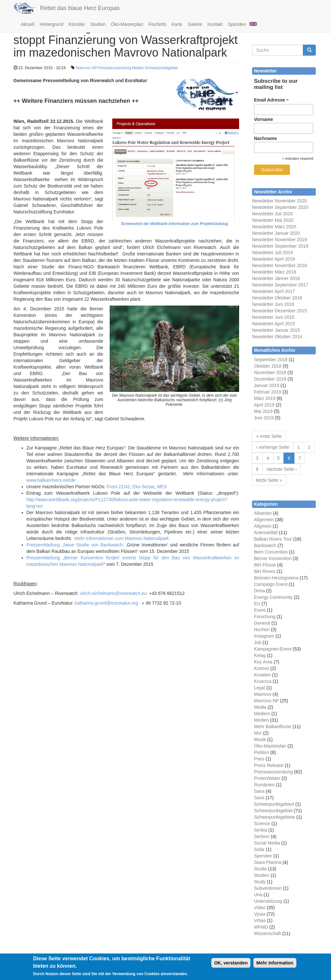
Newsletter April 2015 (273, 324)
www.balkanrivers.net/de (51, 480)
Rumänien (264, 785)
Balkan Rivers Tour (273, 539)
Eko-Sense (143, 487)
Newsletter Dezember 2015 (280, 311)
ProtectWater (267, 778)
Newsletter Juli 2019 (272, 253)
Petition (262, 752)
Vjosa (260, 914)
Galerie (195, 24)
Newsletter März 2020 (274, 227)
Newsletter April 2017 (273, 291)
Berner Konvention (273, 558)
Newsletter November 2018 (280, 265)
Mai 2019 (263, 411)
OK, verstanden (231, 965)
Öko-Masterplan (127, 24)
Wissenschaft (267, 933)
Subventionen (268, 888)
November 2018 (270, 372)
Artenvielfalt (266, 533)
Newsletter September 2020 (280, 207)
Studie (260, 869)
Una (258, 895)
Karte (177, 24)
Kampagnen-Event (273, 649)
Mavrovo (263, 694)
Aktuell (28, 24)
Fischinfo (157, 24)
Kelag (260, 655)
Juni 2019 (264, 418)
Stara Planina (268, 862)
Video (260, 908)
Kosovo (262, 668)
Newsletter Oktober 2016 (277, 298)
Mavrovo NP (86, 68)
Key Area (263, 662)
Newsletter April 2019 (273, 259)
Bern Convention (271, 552)
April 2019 (264, 405)
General (262, 623)
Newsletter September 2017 (280, 285)
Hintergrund (52, 24)
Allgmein (263, 526)
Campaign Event (271, 584)
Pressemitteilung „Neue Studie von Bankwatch (75, 545)
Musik (260, 739)
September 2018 (271, 360)
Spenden (237, 24)
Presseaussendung (114, 68)
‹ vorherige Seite (273, 447)
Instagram (264, 636)
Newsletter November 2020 (280, 201)
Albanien (263, 513)
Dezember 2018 (270, 379)
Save (259, 798)
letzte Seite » (269, 480)
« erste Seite (269, 436)
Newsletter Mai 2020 (273, 220)
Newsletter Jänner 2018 (276, 278)
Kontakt (215, 24)
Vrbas (260, 921)
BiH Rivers (265, 571)
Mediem (262, 714)
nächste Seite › (282, 469)
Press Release (269, 765)
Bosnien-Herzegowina (276, 578)
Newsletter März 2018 (274, 272)
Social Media (267, 843)
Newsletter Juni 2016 (273, 304)
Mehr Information (275, 965)
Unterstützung (268, 901)
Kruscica (263, 681)
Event (260, 610)
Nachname (265, 138)
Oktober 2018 (268, 366)
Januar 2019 (267, 385)
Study (260, 882)
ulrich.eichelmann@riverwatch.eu (113, 593)
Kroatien (262, 675)
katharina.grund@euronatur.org (106, 603)
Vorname (264, 119)
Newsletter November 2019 (280, 240)
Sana (259, 791)
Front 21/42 (118, 487)
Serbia (260, 830)
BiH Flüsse (265, 565)
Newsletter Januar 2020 (276, 233)
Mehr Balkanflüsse (273, 727)
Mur (258, 733)
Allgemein (264, 520)
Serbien (262, 836)
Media (260, 707)
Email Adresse (271, 100)
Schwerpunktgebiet (161, 68)
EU (257, 604)
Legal (259, 688)
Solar (259, 849)
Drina (259, 591)
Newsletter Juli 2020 (272, 214)
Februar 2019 (268, 392)
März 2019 (265, 398)
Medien (138, 68)
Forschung (265, 617)
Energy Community (273, 597)
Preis (259, 759)
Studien (98, 24)
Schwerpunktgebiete (275, 817)
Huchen (262, 630)
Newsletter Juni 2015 (273, 317)
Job (258, 642)
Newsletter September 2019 (280, 246)
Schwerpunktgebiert (274, 804)
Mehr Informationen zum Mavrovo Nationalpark (122, 538)
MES (162, 487)
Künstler (77, 24)
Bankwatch (265, 545)
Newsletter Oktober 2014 (277, 337)
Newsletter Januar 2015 (276, 330)
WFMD (261, 927)
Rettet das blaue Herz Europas (80, 8)
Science (262, 824)
